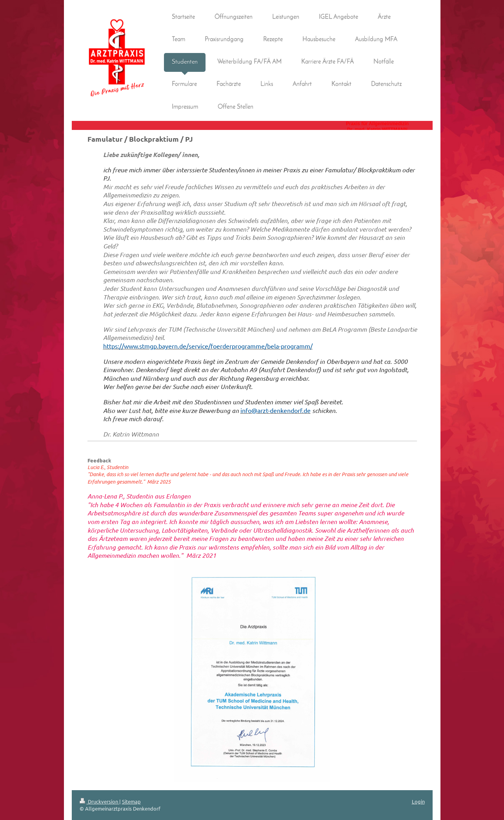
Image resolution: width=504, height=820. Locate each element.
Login (418, 801)
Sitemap (131, 801)
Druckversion (99, 801)
